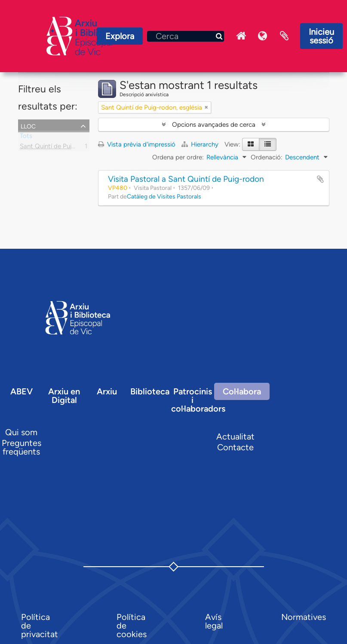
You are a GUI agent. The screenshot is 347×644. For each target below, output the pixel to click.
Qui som (21, 432)
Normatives (304, 617)
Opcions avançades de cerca (214, 125)
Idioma (263, 36)
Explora (120, 36)
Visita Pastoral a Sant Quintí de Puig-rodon (186, 179)
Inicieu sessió (321, 36)
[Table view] (268, 144)
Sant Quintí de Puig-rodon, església (70, 148)
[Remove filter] (206, 107)
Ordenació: (267, 157)
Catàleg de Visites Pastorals (164, 196)
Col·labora (242, 391)
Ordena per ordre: (178, 157)
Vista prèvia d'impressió (137, 144)
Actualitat (235, 436)
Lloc (28, 125)
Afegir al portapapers (320, 179)
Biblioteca (150, 391)
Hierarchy (201, 144)
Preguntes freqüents (21, 447)
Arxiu (107, 391)
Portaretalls (284, 36)
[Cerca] (186, 36)
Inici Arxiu (241, 36)
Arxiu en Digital (64, 396)
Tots (26, 137)
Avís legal (214, 621)
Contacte (235, 447)
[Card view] (251, 144)
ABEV (21, 391)
